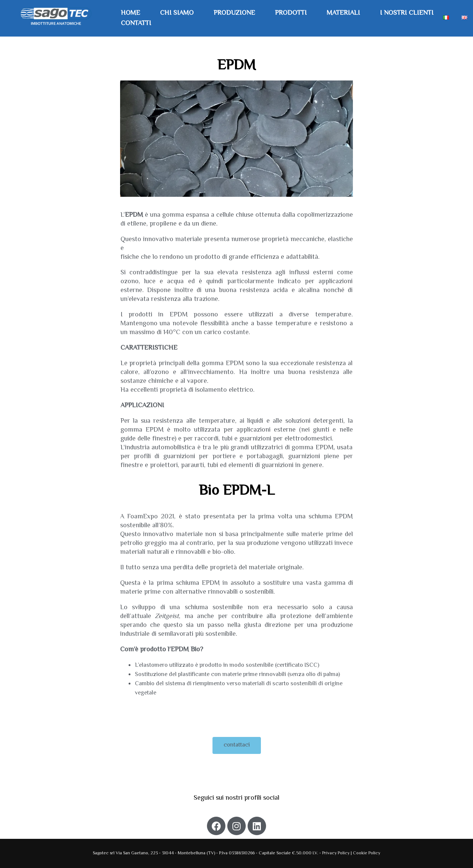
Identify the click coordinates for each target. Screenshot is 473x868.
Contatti (136, 24)
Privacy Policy (336, 853)
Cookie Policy (367, 853)
